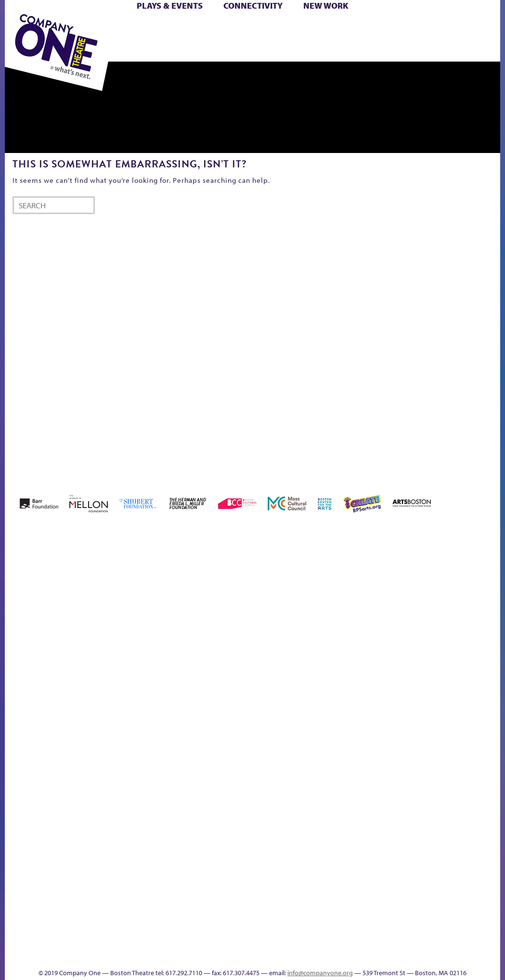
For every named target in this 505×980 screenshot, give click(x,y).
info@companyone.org (320, 973)
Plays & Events (170, 6)
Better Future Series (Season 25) (151, 635)
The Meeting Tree (334, 899)
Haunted (361, 664)
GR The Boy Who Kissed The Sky (344, 620)
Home (24, 664)
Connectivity (253, 6)
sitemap (389, 913)
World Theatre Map (487, 804)
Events (486, 913)
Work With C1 (358, 899)
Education (322, 664)
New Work (326, 6)
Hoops (400, 664)
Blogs (484, 831)
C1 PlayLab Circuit (487, 706)
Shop (188, 39)
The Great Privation (294, 899)
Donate (304, 664)
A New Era (62, 649)
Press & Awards (302, 50)
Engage (486, 677)
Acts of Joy (90, 649)
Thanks (235, 955)
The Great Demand (278, 899)
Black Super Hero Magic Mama (191, 635)
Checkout (278, 664)
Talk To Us (454, 899)
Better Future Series (122, 649)
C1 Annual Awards (277, 941)
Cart (256, 28)
